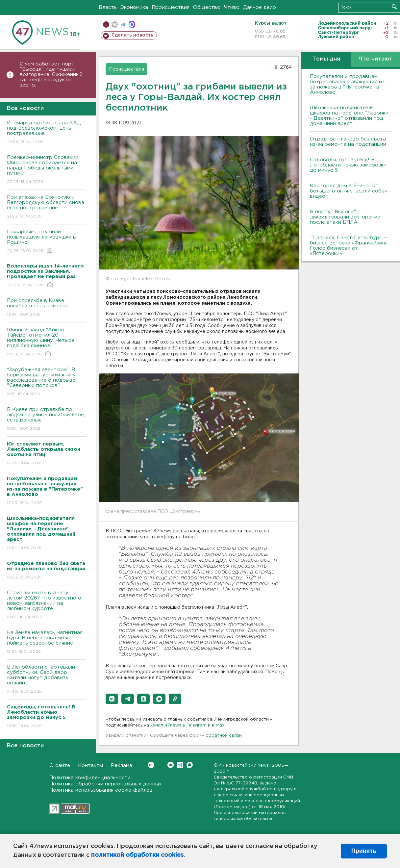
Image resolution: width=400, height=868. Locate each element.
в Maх (218, 725)
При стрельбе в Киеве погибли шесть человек (46, 308)
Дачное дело (260, 7)
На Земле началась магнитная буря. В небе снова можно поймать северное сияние (46, 642)
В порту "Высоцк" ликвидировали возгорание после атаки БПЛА (345, 217)
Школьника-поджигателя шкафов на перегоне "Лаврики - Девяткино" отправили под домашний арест (349, 116)
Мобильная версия (106, 25)
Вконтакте (151, 765)
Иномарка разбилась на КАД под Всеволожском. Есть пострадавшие (46, 133)
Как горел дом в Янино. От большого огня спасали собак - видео (350, 191)
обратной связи (224, 736)
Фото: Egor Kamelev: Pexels (138, 279)
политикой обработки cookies (137, 855)
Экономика (134, 7)
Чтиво (232, 7)
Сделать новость (132, 35)
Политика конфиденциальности (90, 778)
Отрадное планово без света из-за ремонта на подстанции (348, 142)
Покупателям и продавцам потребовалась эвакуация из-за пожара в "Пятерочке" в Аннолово (348, 84)
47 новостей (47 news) (245, 766)
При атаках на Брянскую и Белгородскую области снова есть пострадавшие (46, 207)
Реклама (122, 766)
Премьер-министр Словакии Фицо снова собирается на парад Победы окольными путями (46, 170)
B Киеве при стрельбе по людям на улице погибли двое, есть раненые (46, 419)
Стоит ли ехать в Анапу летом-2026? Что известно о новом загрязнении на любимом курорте (46, 605)
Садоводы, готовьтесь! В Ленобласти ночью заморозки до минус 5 (348, 165)
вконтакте (115, 25)
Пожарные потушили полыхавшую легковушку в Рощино (46, 242)
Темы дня (326, 59)
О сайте (60, 766)
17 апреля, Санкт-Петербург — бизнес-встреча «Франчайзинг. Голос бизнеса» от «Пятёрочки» (349, 246)
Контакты (90, 766)
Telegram (180, 765)
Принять (364, 851)
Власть (108, 7)
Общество (207, 7)
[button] (112, 699)
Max (190, 765)
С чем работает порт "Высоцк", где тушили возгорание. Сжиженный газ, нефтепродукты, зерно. (51, 75)
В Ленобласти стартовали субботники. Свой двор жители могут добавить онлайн (46, 680)
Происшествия (171, 7)
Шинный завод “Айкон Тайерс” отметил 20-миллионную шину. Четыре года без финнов (46, 342)
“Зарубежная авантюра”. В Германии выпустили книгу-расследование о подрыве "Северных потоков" (46, 382)
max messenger (132, 25)
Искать (394, 7)
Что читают (375, 59)
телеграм (123, 25)
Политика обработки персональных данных (106, 784)
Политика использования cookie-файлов (101, 790)
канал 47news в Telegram (178, 725)
